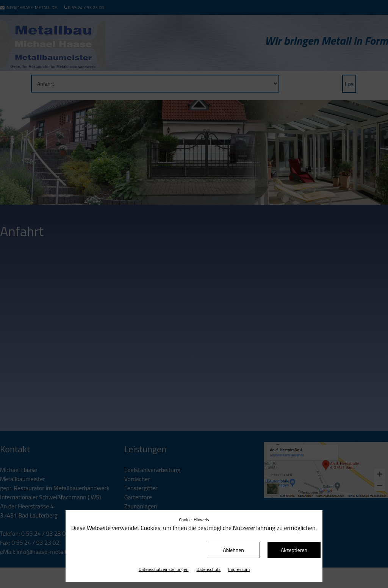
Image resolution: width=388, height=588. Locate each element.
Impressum (239, 569)
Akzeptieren (294, 550)
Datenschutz (209, 569)
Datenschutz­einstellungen (164, 569)
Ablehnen (233, 550)
